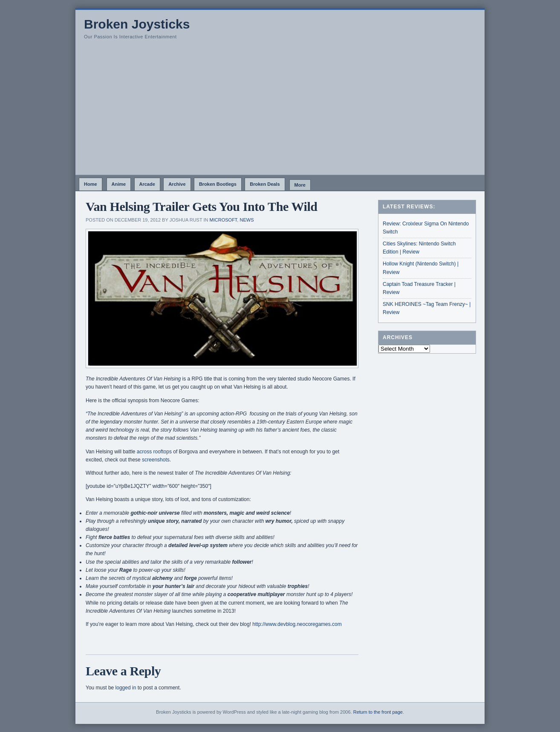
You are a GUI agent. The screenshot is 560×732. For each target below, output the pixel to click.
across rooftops (154, 452)
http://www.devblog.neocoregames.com (297, 624)
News (247, 220)
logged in (126, 688)
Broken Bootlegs (218, 184)
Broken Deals (265, 184)
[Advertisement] (280, 111)
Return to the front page (378, 712)
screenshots (156, 460)
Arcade (147, 184)
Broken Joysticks (137, 24)
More (300, 185)
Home (91, 184)
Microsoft (224, 220)
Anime (119, 184)
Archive (177, 184)
